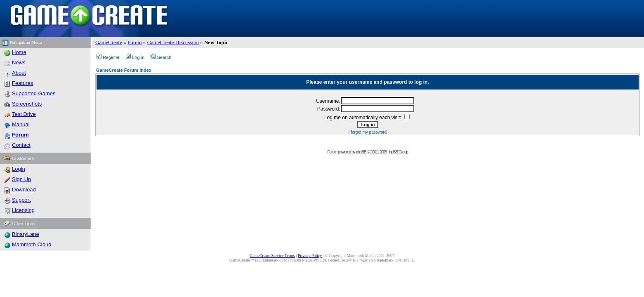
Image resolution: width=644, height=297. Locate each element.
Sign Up (21, 179)
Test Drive (24, 114)
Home (19, 52)
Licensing (23, 210)
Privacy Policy (310, 256)
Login (19, 169)
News (19, 62)
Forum (135, 42)
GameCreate (109, 42)
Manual (21, 124)
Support (21, 200)
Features (22, 83)
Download (24, 190)
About (19, 73)
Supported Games (34, 93)
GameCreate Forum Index (124, 70)
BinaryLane (26, 234)
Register (108, 57)
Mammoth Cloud (32, 244)
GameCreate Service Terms (272, 256)
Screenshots (27, 104)
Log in (135, 57)
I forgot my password (368, 132)
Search (161, 57)
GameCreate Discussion (173, 42)
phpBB (361, 152)
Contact (21, 145)
